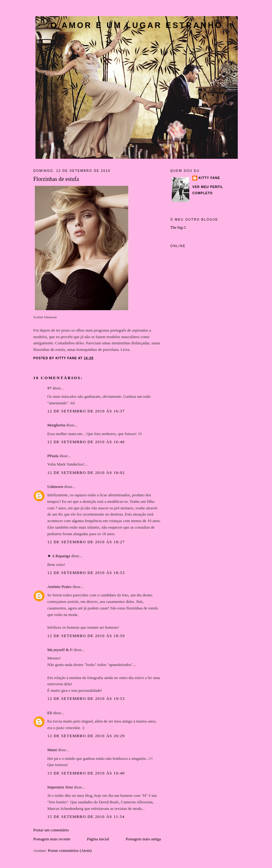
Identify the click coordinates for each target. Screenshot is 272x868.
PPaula (53, 456)
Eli (50, 713)
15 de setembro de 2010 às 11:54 (86, 817)
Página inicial (98, 839)
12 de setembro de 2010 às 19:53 (86, 698)
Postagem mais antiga (143, 839)
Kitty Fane (209, 178)
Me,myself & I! (60, 650)
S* (49, 388)
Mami (52, 750)
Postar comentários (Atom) (70, 850)
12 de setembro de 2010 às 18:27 (86, 542)
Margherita (56, 425)
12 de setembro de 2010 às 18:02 (86, 473)
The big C (178, 227)
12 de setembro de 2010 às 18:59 (86, 636)
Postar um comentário (51, 830)
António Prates (59, 587)
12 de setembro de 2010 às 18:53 (86, 573)
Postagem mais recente (52, 839)
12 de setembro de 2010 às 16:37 (86, 411)
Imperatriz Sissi (60, 787)
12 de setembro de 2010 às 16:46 (86, 442)
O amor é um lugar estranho (137, 25)
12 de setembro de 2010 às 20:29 (86, 736)
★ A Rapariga (59, 556)
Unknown (55, 487)
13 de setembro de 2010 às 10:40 (86, 773)
